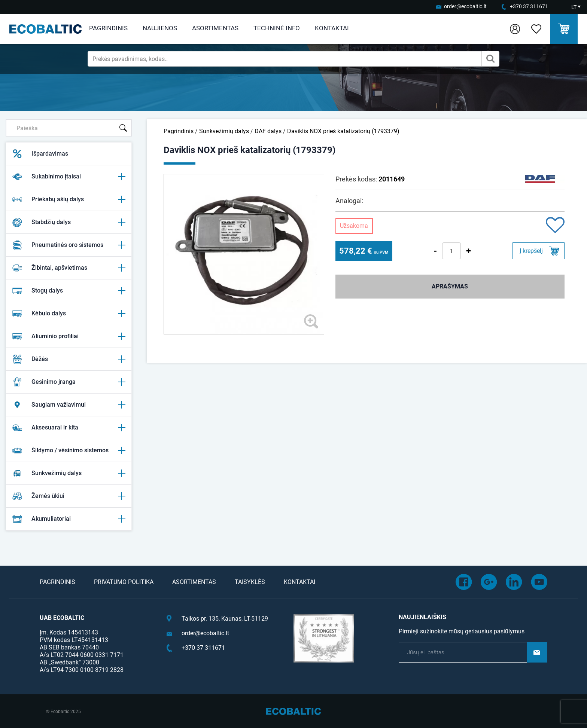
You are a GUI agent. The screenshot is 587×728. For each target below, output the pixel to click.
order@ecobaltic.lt (465, 6)
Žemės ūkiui (69, 496)
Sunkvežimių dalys (69, 473)
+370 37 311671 (529, 6)
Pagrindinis (108, 28)
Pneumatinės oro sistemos (69, 245)
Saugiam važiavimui (69, 405)
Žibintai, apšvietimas (69, 268)
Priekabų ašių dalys (69, 199)
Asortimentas (215, 28)
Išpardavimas (40, 154)
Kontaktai (332, 28)
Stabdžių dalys (69, 222)
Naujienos (160, 28)
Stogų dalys (69, 291)
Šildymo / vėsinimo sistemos (69, 450)
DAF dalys (268, 131)
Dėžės (69, 359)
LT (574, 7)
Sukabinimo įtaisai (69, 177)
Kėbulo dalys (69, 313)
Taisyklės (250, 582)
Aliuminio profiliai (69, 336)
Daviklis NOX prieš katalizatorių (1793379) (343, 131)
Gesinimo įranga (69, 382)
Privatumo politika (124, 582)
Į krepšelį (531, 251)
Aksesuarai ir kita (69, 428)
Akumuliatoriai (69, 519)
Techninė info (277, 28)
